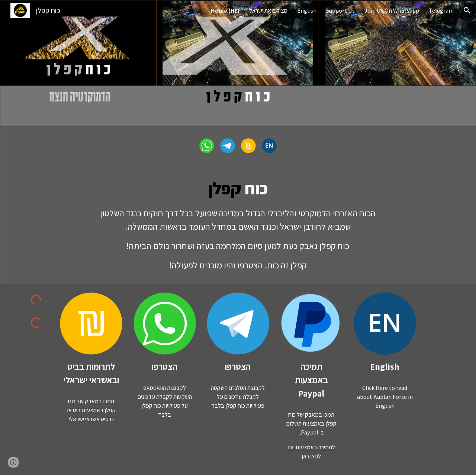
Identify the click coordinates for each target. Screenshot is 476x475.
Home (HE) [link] (225, 11)
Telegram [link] (441, 11)
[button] (467, 10)
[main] (238, 224)
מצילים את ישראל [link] (268, 11)
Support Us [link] (340, 11)
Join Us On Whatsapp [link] (392, 11)
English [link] (307, 11)
